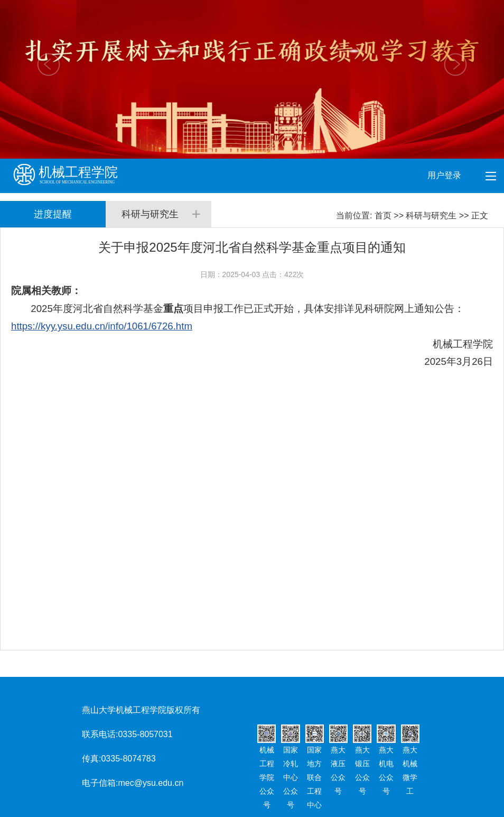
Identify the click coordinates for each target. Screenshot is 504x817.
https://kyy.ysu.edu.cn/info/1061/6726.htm (102, 326)
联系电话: (100, 734)
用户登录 (445, 175)
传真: (91, 759)
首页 (383, 215)
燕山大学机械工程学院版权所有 (141, 710)
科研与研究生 (431, 215)
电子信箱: (100, 783)
